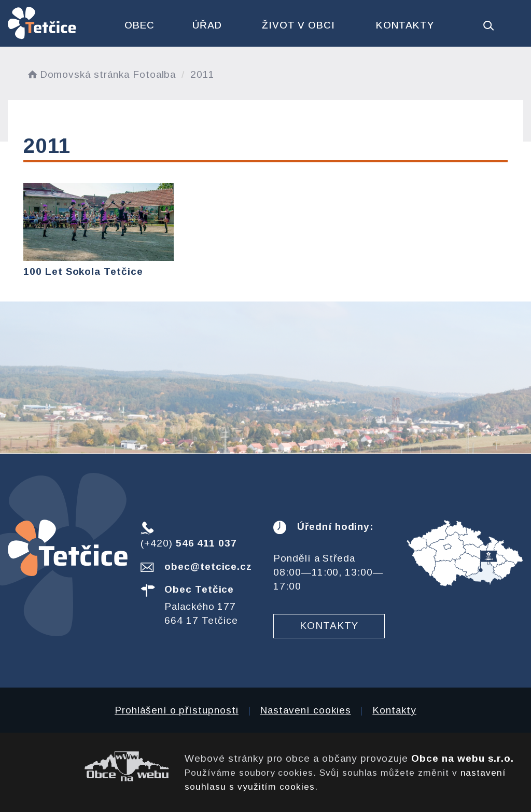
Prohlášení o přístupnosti (177, 710)
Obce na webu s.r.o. (463, 758)
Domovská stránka (78, 74)
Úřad (207, 25)
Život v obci (298, 25)
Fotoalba (155, 74)
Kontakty (405, 25)
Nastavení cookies (305, 710)
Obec (139, 25)
